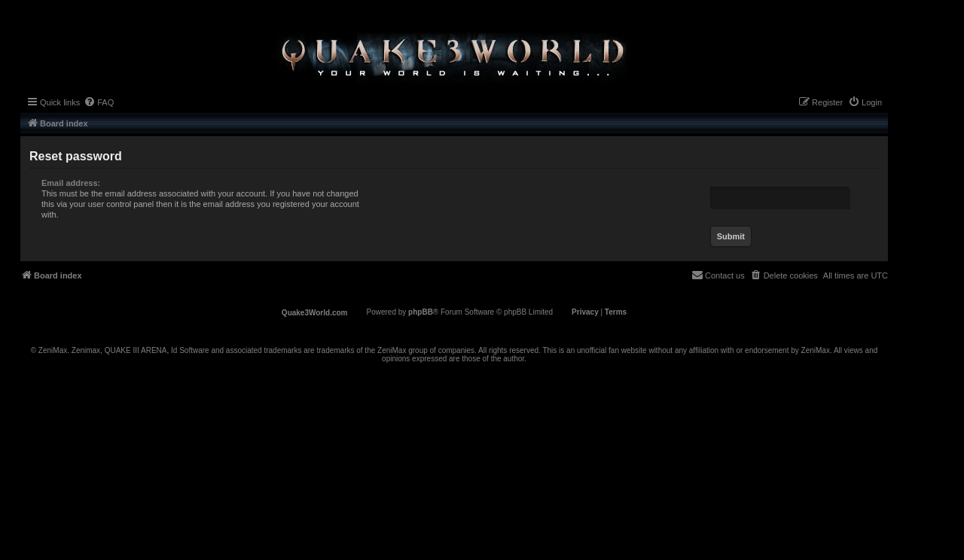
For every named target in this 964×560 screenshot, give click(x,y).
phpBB (421, 312)
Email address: (71, 183)
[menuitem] (99, 102)
